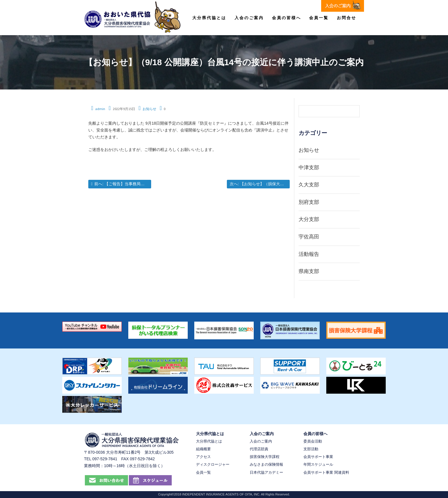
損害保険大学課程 (265, 457)
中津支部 (309, 168)
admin (100, 109)
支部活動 (311, 449)
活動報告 (309, 254)
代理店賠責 (259, 449)
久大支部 (309, 185)
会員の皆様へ (287, 18)
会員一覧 (319, 18)
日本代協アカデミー (266, 472)
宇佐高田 (309, 237)
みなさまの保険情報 (266, 464)
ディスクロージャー (213, 464)
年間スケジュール (318, 464)
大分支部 (309, 219)
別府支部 (309, 202)
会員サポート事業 (318, 457)
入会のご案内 (249, 18)
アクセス (203, 457)
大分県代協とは (209, 18)
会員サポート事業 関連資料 (326, 472)
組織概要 (203, 449)
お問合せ (347, 18)
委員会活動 (313, 441)
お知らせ (149, 109)
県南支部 (309, 271)
